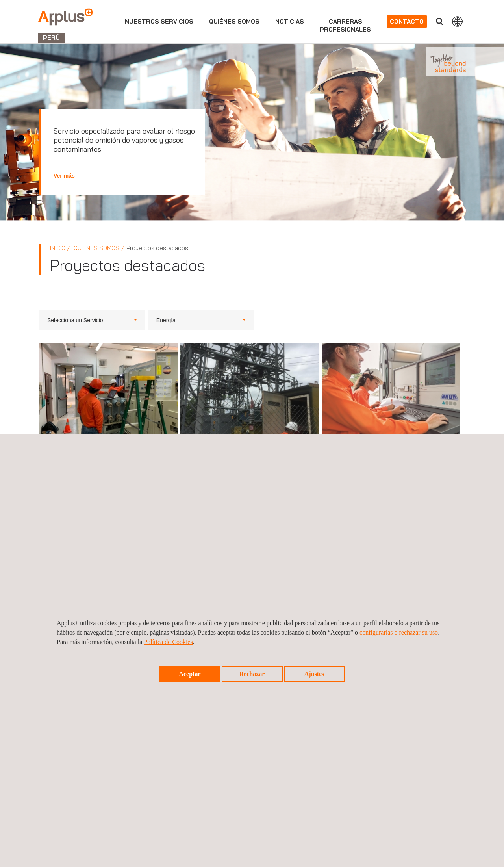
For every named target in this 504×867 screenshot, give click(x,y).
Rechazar (252, 674)
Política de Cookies (168, 642)
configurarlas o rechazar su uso (399, 632)
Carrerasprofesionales (345, 25)
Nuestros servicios (159, 21)
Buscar (439, 21)
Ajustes (314, 674)
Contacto (407, 21)
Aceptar (190, 674)
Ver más (64, 176)
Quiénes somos (234, 21)
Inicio (58, 248)
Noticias (290, 21)
